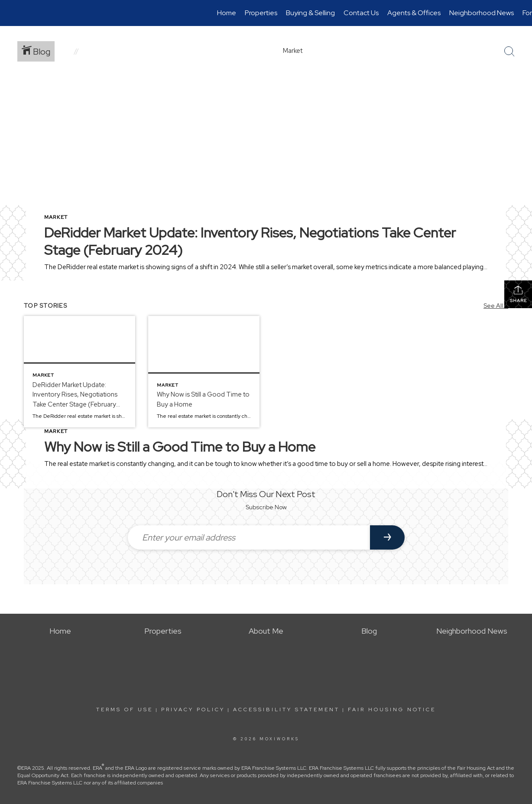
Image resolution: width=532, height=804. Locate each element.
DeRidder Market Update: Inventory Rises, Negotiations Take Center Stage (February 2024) (250, 241)
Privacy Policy (193, 710)
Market (56, 217)
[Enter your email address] (249, 537)
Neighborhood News (482, 13)
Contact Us (361, 13)
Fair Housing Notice (392, 710)
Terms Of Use (125, 710)
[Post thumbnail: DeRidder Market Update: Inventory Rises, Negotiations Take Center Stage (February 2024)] (79, 372)
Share (518, 294)
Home (227, 13)
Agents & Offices (414, 13)
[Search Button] (509, 52)
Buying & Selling (310, 13)
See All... (496, 306)
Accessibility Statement (286, 710)
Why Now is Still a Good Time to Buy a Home (180, 447)
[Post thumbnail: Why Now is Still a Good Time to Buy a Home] (204, 372)
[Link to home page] (11, 13)
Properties (261, 13)
